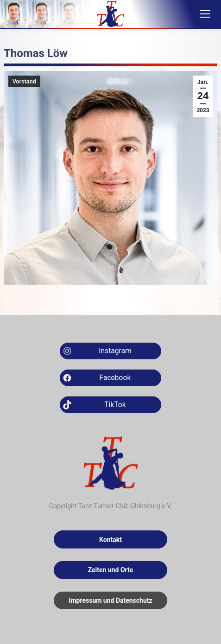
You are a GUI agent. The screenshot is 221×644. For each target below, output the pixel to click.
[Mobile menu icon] (205, 14)
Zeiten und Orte (111, 570)
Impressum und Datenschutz (110, 600)
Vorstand (24, 82)
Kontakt (110, 540)
